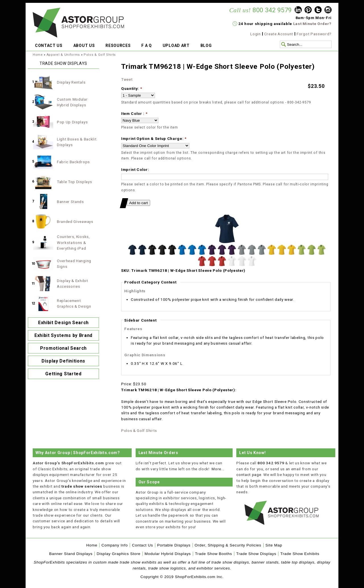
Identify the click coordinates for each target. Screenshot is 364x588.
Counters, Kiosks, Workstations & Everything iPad (73, 242)
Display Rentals (71, 82)
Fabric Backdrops (73, 162)
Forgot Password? (314, 34)
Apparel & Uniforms (63, 55)
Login (255, 34)
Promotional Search (63, 348)
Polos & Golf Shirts (100, 55)
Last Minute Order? (312, 24)
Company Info (115, 545)
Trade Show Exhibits (300, 554)
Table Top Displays (74, 182)
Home (38, 55)
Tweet (127, 79)
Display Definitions (63, 361)
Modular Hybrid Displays (168, 554)
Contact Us (142, 545)
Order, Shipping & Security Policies (228, 545)
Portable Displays (174, 545)
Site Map (274, 545)
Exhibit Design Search (63, 323)
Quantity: (132, 88)
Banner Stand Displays (71, 554)
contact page (249, 475)
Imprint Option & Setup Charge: (154, 138)
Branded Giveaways (75, 221)
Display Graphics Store (119, 554)
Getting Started (63, 374)
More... (218, 469)
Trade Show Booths (214, 554)
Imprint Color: (135, 169)
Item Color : (134, 113)
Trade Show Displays (256, 554)
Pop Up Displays (72, 122)
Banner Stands (70, 202)
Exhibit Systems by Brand (63, 335)
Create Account (279, 34)
